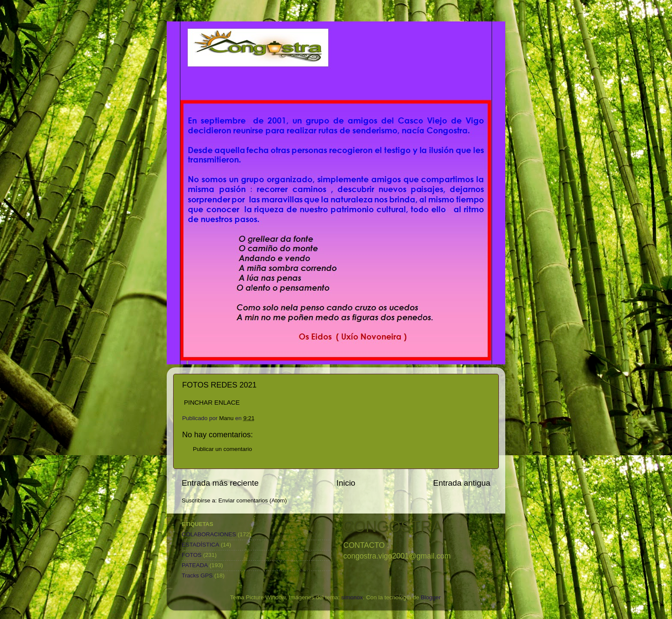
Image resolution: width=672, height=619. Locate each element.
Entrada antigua (462, 483)
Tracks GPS (197, 575)
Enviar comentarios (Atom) (253, 500)
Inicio (346, 483)
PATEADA (195, 565)
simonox (352, 597)
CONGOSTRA (392, 527)
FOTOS (192, 555)
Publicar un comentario (222, 449)
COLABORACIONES (209, 534)
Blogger (431, 597)
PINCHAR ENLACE (212, 403)
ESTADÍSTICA (201, 545)
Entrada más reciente (220, 483)
